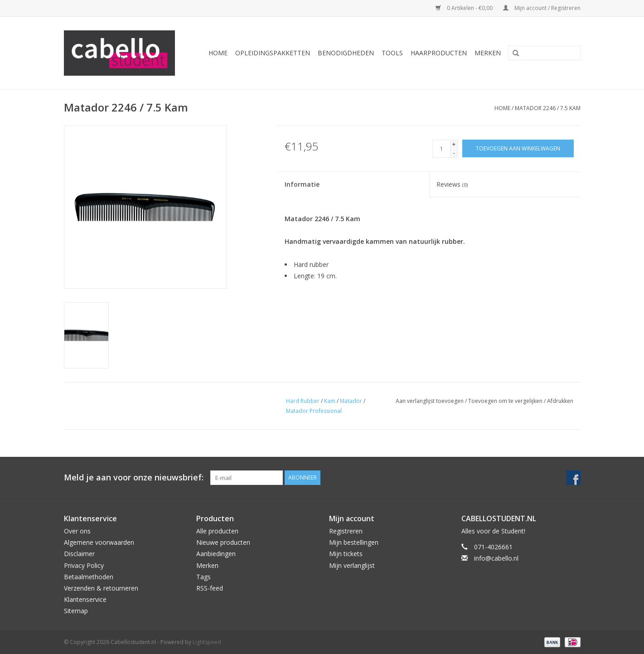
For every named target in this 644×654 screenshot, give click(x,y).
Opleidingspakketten (273, 53)
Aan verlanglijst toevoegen (430, 401)
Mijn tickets (346, 554)
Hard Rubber (303, 401)
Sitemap (76, 611)
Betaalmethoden (89, 577)
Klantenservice (85, 599)
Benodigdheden (346, 53)
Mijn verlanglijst (352, 565)
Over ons (77, 531)
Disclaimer (79, 554)
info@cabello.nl (496, 558)
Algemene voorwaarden (99, 542)
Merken (488, 53)
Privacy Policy (84, 565)
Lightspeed (207, 642)
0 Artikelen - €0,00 (465, 8)
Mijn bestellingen (354, 542)
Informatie (302, 184)
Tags (203, 577)
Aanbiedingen (216, 554)
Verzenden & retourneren (101, 588)
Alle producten (217, 531)
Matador (351, 401)
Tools (392, 53)
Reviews (452, 184)
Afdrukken (560, 401)
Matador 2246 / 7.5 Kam (548, 108)
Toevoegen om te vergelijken (506, 401)
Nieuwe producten (223, 542)
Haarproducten (439, 53)
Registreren (346, 531)
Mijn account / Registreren (542, 8)
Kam (330, 401)
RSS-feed (210, 588)
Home (218, 53)
